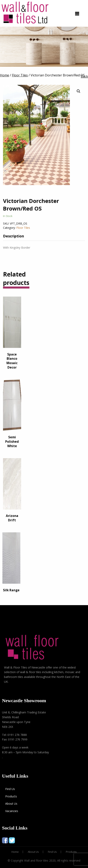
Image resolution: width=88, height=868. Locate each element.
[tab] (17, 236)
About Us (11, 804)
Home (15, 852)
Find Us (10, 789)
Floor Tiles (23, 228)
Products (11, 796)
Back (84, 76)
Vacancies (12, 811)
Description (13, 236)
